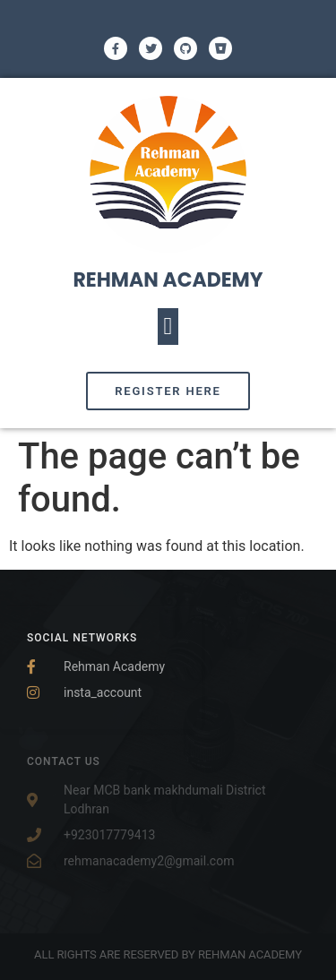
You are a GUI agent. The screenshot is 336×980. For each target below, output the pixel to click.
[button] (168, 327)
